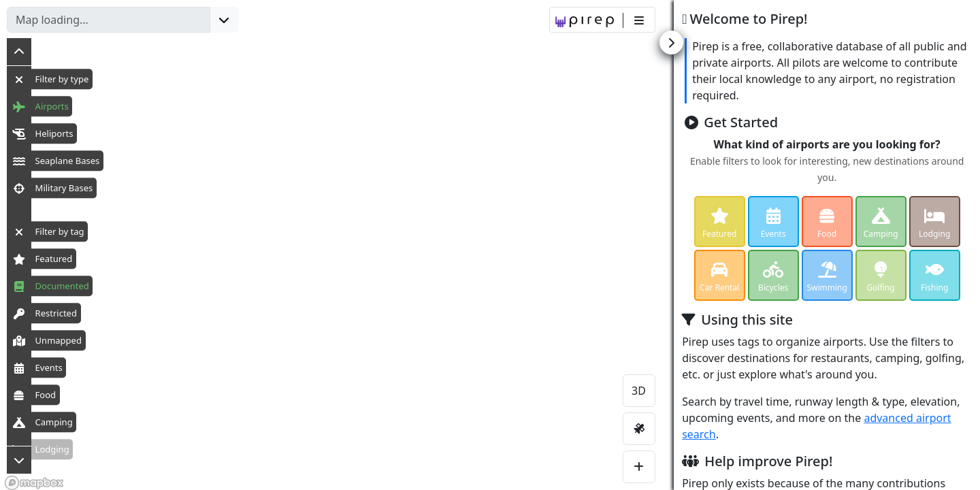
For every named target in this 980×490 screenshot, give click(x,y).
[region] (490, 245)
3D (639, 391)
